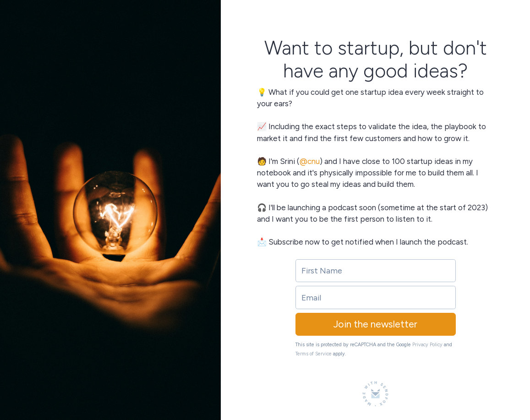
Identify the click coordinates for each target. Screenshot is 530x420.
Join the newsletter (375, 324)
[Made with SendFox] (375, 394)
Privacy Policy (427, 345)
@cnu (310, 161)
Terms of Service (314, 354)
